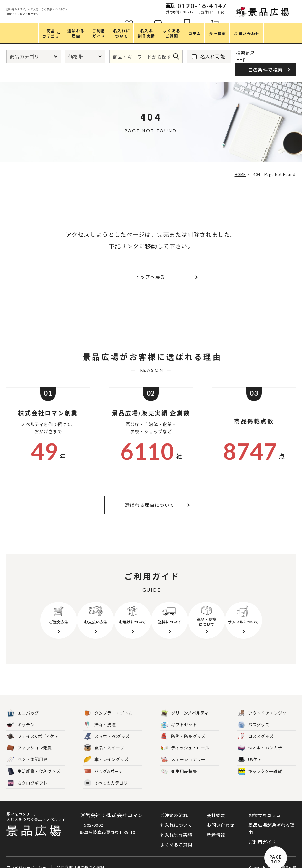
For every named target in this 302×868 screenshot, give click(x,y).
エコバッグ (23, 705)
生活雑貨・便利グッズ (34, 763)
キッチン (21, 716)
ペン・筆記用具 (27, 751)
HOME (238, 174)
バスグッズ (254, 716)
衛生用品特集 (179, 763)
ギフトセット (179, 716)
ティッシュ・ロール (185, 740)
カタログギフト (27, 774)
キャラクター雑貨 (260, 763)
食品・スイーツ (104, 740)
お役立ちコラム (265, 806)
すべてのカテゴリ (106, 774)
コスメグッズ (256, 728)
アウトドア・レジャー (264, 705)
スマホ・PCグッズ (107, 728)
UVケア (250, 751)
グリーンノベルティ (185, 705)
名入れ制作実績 (176, 826)
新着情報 (216, 826)
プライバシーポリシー (26, 856)
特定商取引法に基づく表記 (80, 856)
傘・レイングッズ (106, 751)
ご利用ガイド (262, 833)
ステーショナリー (183, 751)
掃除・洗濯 (100, 716)
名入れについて (176, 816)
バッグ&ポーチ (104, 763)
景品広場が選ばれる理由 (272, 820)
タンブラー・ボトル (109, 705)
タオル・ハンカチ (260, 740)
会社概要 (216, 806)
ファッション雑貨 (29, 740)
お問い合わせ (220, 816)
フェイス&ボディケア (33, 728)
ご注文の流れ (174, 806)
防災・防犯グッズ (183, 728)
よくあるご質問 (176, 836)
